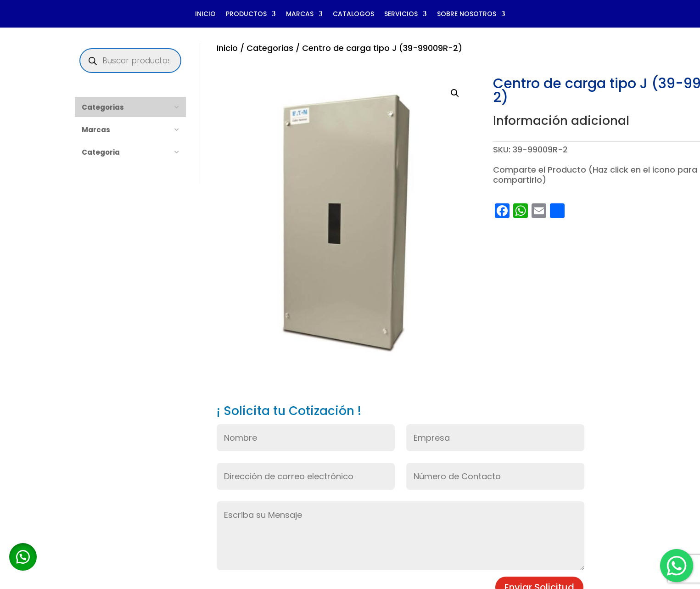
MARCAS (300, 14)
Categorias (270, 48)
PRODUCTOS (246, 14)
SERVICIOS (401, 14)
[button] (455, 93)
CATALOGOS (353, 14)
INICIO (205, 14)
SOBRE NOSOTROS (467, 14)
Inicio (227, 48)
